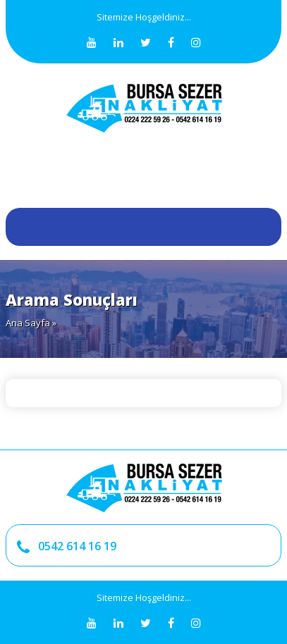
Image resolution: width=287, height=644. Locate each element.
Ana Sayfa (28, 323)
